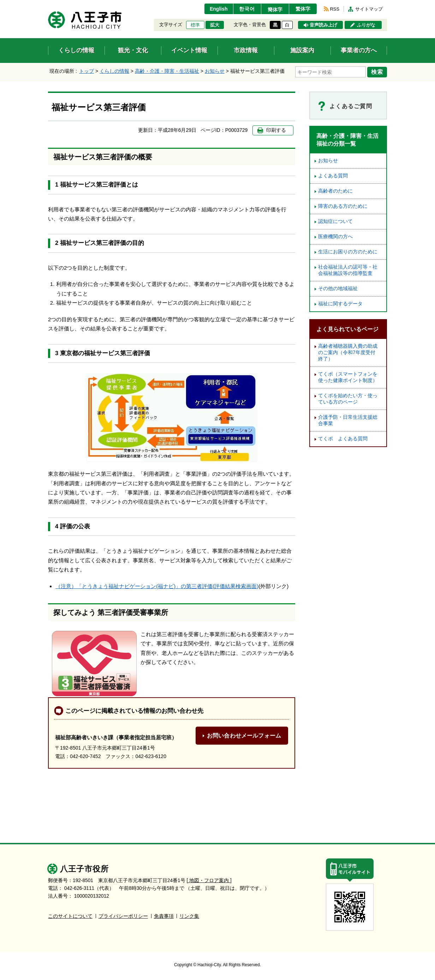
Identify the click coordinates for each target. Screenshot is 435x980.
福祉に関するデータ (340, 304)
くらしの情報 (114, 71)
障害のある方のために (343, 206)
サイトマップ (369, 9)
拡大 (215, 25)
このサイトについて (70, 916)
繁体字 (303, 9)
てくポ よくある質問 (343, 439)
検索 (377, 72)
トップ (87, 71)
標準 (195, 25)
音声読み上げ (323, 25)
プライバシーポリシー (123, 916)
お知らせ (215, 71)
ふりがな (366, 25)
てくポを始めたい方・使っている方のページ (348, 399)
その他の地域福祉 (338, 289)
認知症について (335, 221)
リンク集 (189, 916)
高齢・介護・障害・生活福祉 (167, 71)
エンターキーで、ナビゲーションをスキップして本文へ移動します (48, 4)
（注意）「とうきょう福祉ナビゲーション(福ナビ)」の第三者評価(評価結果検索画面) (157, 586)
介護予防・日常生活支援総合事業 (348, 420)
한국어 (247, 9)
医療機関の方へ (335, 237)
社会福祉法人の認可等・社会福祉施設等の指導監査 (348, 270)
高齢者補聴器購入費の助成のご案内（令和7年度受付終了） (348, 353)
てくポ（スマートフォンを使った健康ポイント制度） (348, 377)
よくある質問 (333, 176)
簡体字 (275, 10)
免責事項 (164, 916)
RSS (335, 9)
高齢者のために (335, 191)
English (219, 9)
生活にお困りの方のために (348, 252)
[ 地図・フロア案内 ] (209, 881)
